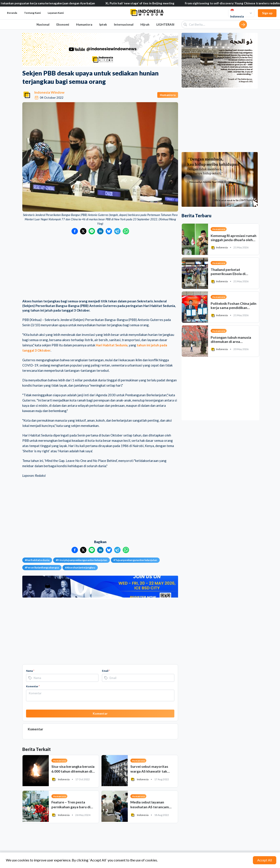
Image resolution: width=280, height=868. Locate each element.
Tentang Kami (32, 13)
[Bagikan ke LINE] (92, 231)
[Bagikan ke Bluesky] (109, 231)
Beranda (12, 13)
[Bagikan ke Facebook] (75, 231)
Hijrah (145, 24)
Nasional (43, 24)
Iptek (103, 24)
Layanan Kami (56, 13)
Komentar (33, 686)
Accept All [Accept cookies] (265, 860)
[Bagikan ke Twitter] (83, 231)
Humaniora (84, 24)
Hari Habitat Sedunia (112, 345)
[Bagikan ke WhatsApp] (126, 231)
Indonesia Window (49, 92)
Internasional (124, 24)
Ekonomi (63, 24)
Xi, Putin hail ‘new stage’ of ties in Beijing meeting (150, 3)
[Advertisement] (100, 267)
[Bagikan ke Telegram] (117, 231)
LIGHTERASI (165, 24)
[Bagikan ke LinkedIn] (100, 231)
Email (106, 671)
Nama (30, 671)
